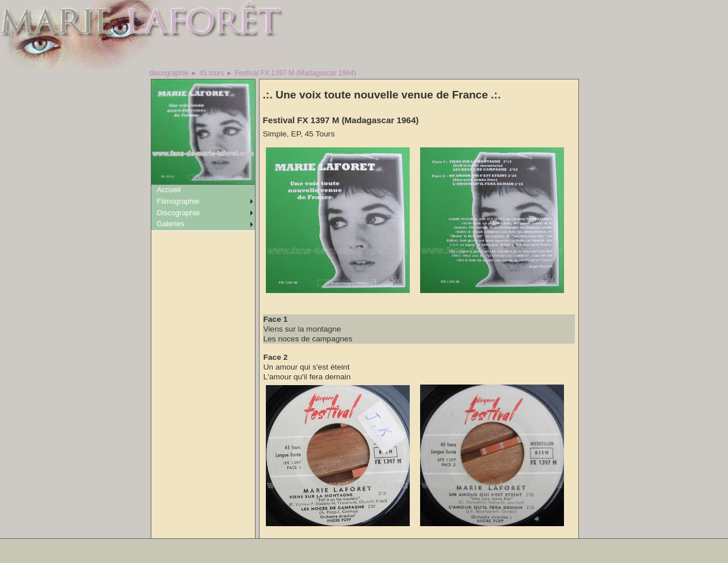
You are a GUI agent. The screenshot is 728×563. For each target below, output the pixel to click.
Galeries (171, 224)
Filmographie (178, 201)
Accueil (169, 190)
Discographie (179, 213)
